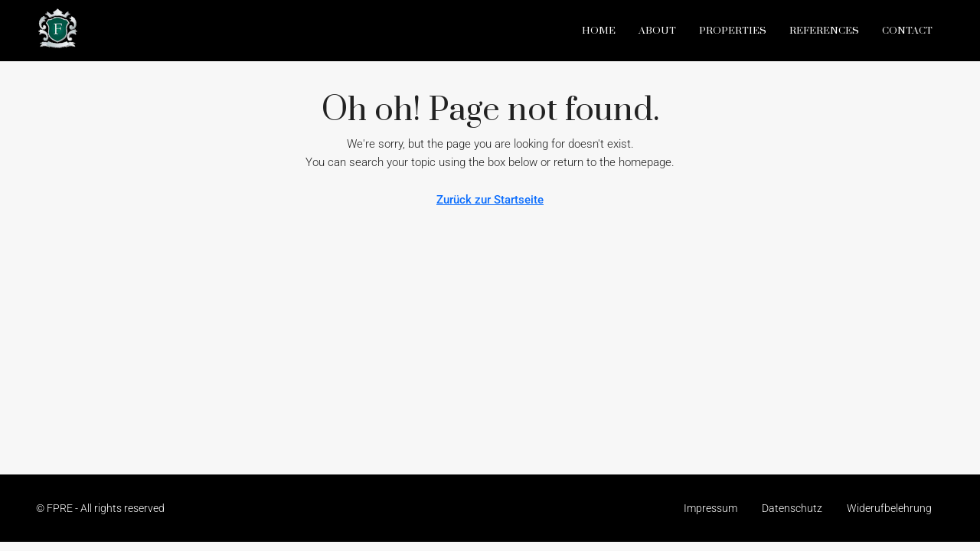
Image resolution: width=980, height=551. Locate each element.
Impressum (710, 508)
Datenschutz (792, 508)
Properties (733, 31)
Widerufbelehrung (889, 508)
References (824, 31)
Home (599, 31)
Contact (907, 31)
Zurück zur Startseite (490, 200)
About (657, 31)
